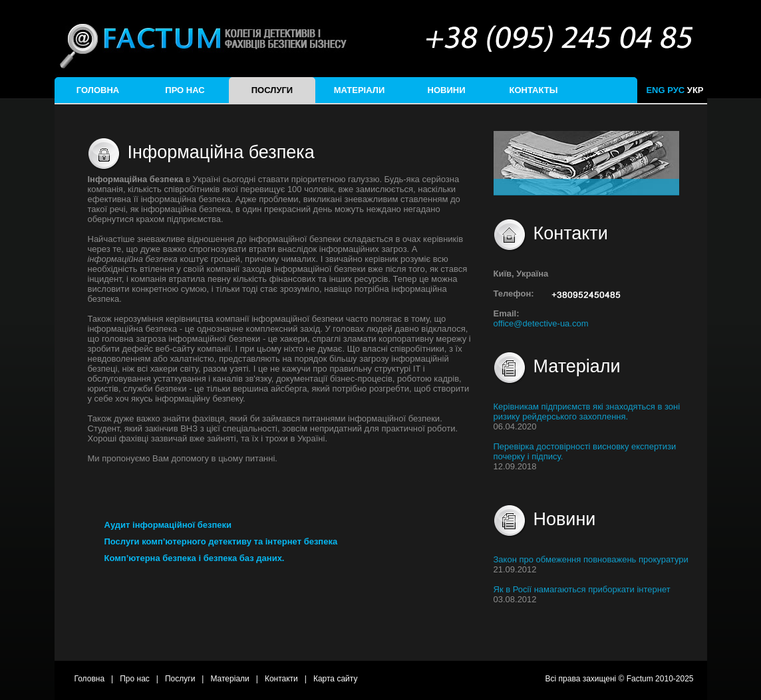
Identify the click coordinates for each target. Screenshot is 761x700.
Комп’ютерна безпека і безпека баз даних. (195, 558)
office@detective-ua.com (541, 323)
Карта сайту (335, 679)
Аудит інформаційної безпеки (168, 525)
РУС (676, 90)
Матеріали (359, 90)
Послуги (272, 90)
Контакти (281, 679)
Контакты (534, 90)
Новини (447, 90)
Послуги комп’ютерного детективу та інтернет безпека (221, 541)
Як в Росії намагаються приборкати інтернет (582, 589)
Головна (98, 90)
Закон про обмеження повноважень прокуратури (591, 559)
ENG (655, 90)
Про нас (185, 90)
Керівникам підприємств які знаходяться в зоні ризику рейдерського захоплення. (587, 411)
